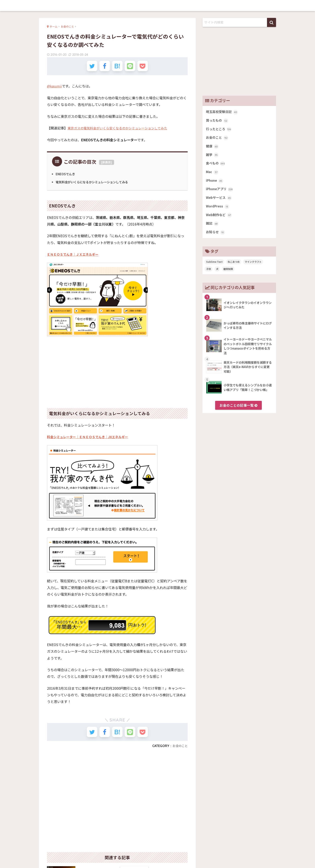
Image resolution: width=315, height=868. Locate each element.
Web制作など (219, 220)
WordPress (218, 211)
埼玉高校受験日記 (223, 112)
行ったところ (219, 130)
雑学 (212, 157)
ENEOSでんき (66, 176)
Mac (212, 175)
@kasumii (55, 88)
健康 (212, 148)
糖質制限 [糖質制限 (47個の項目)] (228, 275)
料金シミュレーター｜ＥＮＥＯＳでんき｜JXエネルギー (90, 439)
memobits (158, 5)
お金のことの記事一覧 (238, 411)
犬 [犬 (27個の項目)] (217, 275)
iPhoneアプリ (220, 193)
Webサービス (219, 202)
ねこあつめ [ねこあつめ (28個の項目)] (234, 268)
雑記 (212, 229)
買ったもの (218, 121)
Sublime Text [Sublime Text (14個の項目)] (214, 268)
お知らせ (216, 238)
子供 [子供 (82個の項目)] (209, 275)
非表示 (106, 164)
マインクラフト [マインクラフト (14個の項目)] (253, 268)
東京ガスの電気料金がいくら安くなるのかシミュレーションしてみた (120, 130)
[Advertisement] (117, 372)
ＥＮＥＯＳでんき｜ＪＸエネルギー (74, 257)
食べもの (216, 166)
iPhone (215, 184)
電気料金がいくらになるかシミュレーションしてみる (94, 184)
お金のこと (180, 750)
